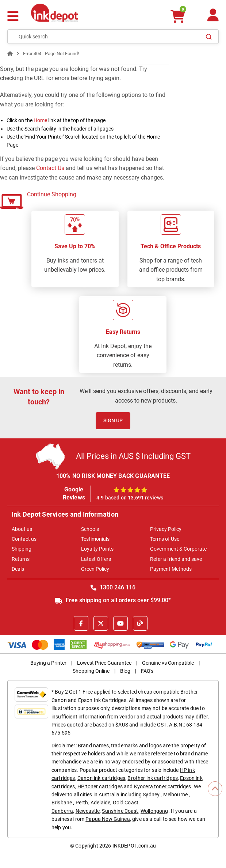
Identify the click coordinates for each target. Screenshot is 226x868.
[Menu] (13, 17)
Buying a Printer (48, 663)
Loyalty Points (97, 549)
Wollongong (154, 811)
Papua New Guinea (108, 819)
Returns (21, 559)
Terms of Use (165, 539)
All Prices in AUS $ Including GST (133, 456)
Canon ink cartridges (101, 778)
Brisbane (62, 803)
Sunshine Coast (120, 811)
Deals (18, 569)
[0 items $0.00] (178, 16)
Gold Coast (126, 803)
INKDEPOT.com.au (134, 846)
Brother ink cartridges (153, 778)
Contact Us (50, 168)
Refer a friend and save (176, 559)
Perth (82, 803)
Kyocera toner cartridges (163, 786)
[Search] (209, 37)
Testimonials (95, 539)
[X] (101, 623)
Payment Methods (171, 569)
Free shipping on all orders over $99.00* (113, 600)
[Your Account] (213, 18)
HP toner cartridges (100, 786)
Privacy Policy (166, 529)
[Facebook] (81, 623)
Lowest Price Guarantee (104, 663)
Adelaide (100, 803)
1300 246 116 (113, 587)
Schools (90, 529)
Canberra (62, 811)
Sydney (151, 795)
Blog (125, 671)
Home (40, 120)
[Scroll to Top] (215, 789)
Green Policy (95, 569)
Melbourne (175, 795)
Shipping (22, 549)
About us (22, 529)
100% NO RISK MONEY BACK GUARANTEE (113, 476)
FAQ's (147, 671)
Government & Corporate (178, 549)
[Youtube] (120, 623)
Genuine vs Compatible (168, 663)
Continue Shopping (52, 194)
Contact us (24, 539)
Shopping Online (91, 671)
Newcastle (88, 811)
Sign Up (113, 420)
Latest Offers (96, 559)
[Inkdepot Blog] (140, 623)
